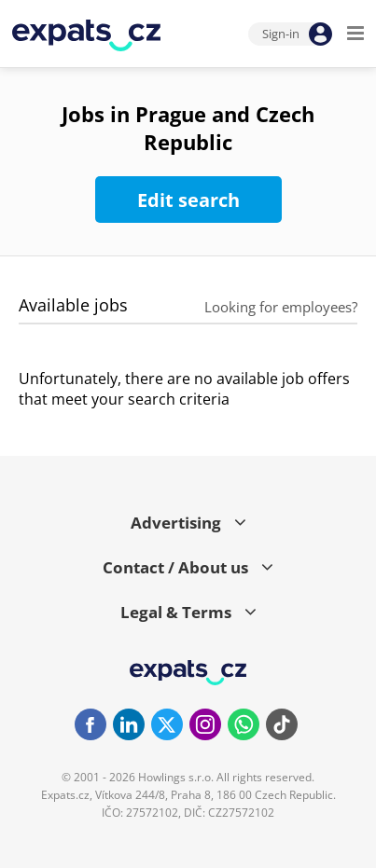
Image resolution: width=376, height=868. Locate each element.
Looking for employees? (281, 307)
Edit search (188, 200)
